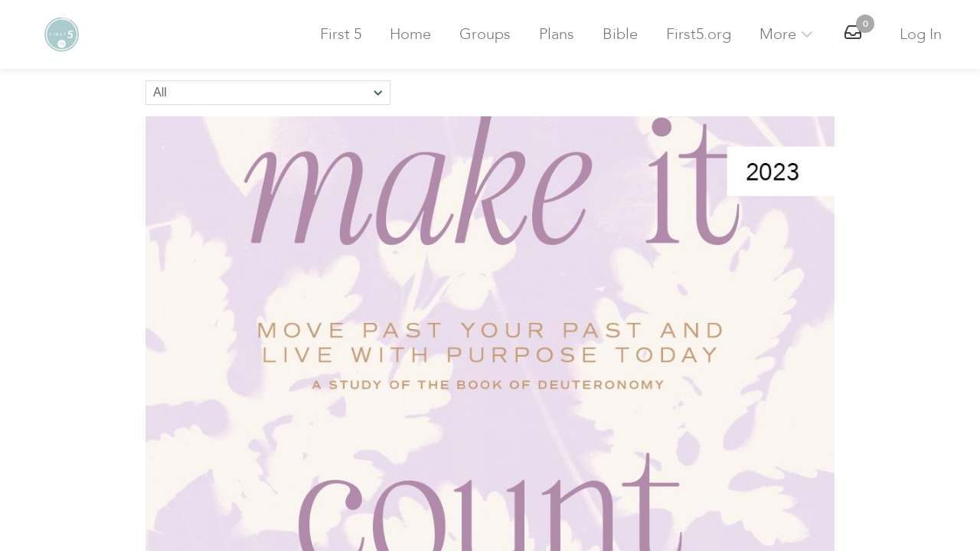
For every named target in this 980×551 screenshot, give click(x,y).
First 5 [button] (341, 34)
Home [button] (410, 34)
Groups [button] (485, 34)
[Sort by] (268, 93)
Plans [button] (557, 34)
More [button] (788, 34)
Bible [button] (620, 34)
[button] (61, 34)
